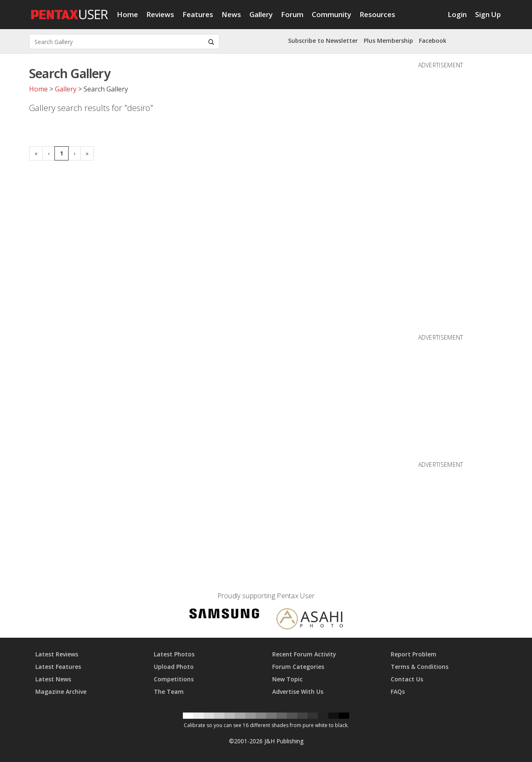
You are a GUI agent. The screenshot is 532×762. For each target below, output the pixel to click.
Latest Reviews (57, 654)
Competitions (174, 679)
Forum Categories (298, 667)
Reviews (160, 14)
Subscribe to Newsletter (323, 41)
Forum (292, 14)
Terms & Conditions (420, 667)
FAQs (398, 692)
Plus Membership (388, 41)
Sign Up (488, 14)
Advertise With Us (298, 692)
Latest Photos (174, 654)
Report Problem (414, 654)
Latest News (53, 679)
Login (457, 14)
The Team (169, 692)
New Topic (287, 679)
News (231, 14)
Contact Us (407, 679)
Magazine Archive (61, 692)
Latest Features (58, 667)
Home (127, 14)
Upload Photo (174, 667)
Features (198, 14)
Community (331, 14)
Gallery (261, 14)
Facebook (433, 41)
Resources (377, 14)
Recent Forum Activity (304, 654)
